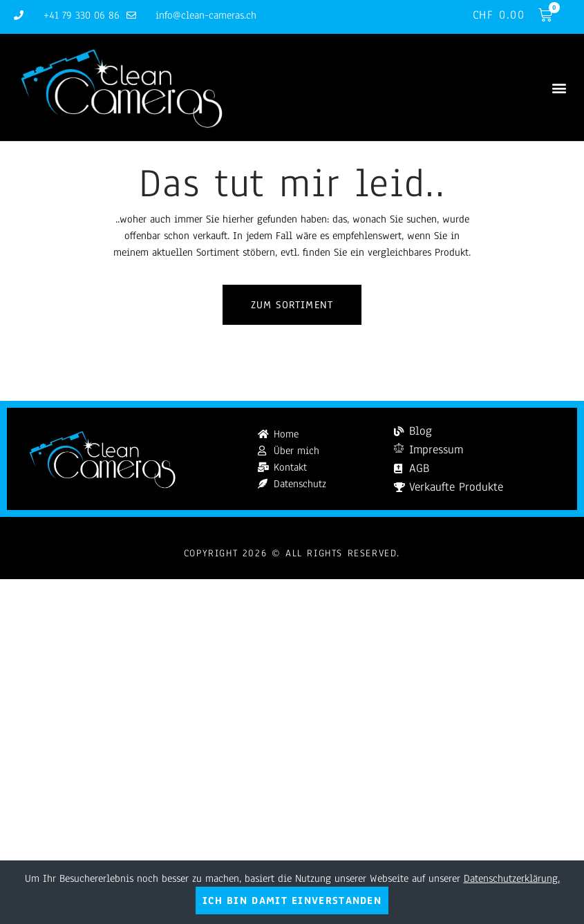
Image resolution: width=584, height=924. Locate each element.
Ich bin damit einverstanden (292, 901)
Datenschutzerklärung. (512, 878)
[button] (559, 87)
